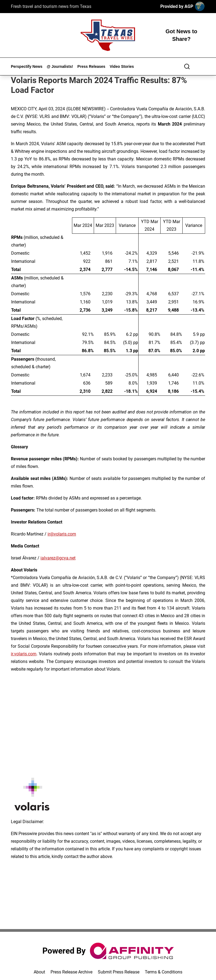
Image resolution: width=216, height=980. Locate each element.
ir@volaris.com (62, 534)
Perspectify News (27, 66)
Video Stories (122, 66)
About (39, 972)
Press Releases (91, 66)
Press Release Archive (71, 972)
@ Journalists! (60, 66)
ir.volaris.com (24, 654)
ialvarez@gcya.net (58, 558)
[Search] (187, 66)
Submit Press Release (119, 972)
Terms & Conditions (164, 972)
